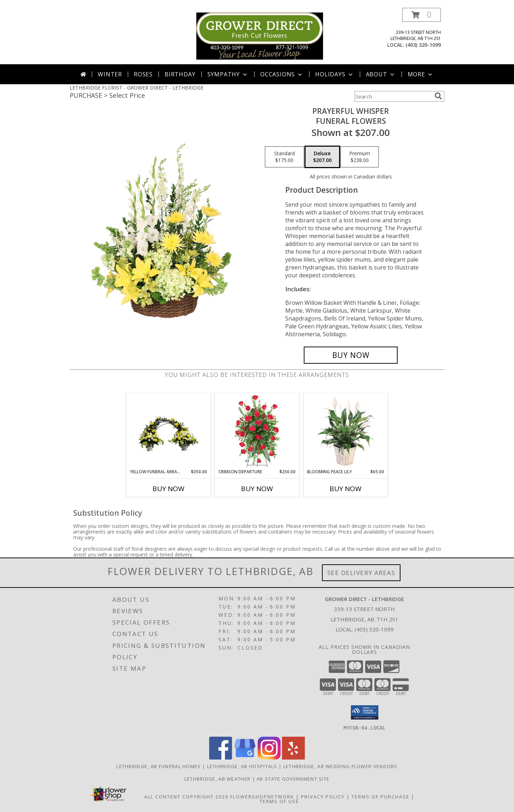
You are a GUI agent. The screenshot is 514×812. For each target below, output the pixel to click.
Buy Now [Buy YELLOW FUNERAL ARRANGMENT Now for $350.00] (168, 489)
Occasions (282, 74)
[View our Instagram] (269, 757)
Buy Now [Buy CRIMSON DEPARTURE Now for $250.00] (257, 489)
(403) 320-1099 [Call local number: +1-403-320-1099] (423, 45)
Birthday (180, 74)
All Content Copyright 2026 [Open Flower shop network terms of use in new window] (186, 796)
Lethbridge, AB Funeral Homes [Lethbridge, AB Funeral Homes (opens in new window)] (158, 766)
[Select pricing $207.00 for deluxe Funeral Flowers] (322, 157)
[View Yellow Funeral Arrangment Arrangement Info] (169, 431)
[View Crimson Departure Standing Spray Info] (257, 431)
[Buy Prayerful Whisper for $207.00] (351, 355)
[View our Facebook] (221, 757)
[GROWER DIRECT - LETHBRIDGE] (260, 36)
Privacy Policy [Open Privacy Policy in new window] (323, 796)
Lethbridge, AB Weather (218, 778)
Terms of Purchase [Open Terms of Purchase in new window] (381, 796)
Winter (110, 74)
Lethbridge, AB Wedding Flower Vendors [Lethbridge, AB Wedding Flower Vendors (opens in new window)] (341, 766)
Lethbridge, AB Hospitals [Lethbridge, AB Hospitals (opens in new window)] (242, 766)
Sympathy (228, 74)
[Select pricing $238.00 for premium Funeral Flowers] (360, 157)
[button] (422, 15)
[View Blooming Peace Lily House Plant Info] (346, 431)
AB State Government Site (293, 778)
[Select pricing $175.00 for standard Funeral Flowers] (284, 157)
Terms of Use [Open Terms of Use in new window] (279, 801)
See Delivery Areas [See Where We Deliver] (361, 573)
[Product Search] (393, 96)
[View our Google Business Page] (245, 757)
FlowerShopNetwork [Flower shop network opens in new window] (262, 796)
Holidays (334, 74)
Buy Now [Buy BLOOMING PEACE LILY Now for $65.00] (346, 489)
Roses (143, 74)
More (421, 74)
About (381, 74)
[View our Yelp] (293, 757)
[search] (438, 96)
